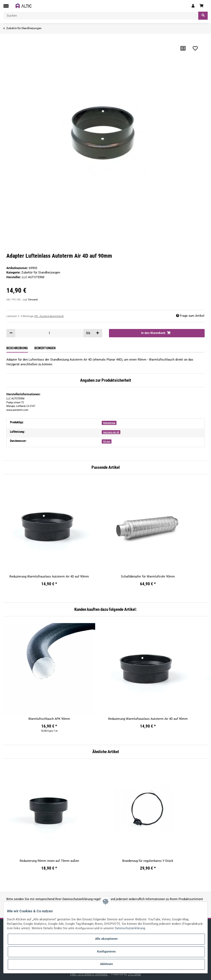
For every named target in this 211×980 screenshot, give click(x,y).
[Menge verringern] (11, 333)
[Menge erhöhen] (98, 333)
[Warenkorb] (202, 6)
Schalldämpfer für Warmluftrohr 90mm (148, 577)
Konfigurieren (106, 952)
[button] (193, 6)
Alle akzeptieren (106, 939)
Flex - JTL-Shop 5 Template (89, 974)
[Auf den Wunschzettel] (195, 48)
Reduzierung (109, 423)
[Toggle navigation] (6, 6)
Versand (33, 300)
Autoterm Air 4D (111, 432)
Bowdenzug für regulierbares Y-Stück (148, 861)
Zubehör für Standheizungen (41, 273)
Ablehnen (106, 964)
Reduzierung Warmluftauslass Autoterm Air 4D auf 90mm (49, 577)
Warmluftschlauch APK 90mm (49, 719)
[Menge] (49, 333)
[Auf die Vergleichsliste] (183, 48)
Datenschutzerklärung (77, 899)
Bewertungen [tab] (45, 348)
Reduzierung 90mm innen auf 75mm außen (49, 861)
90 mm (107, 441)
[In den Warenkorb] (157, 333)
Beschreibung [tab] (17, 348)
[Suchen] (101, 16)
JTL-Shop (134, 974)
